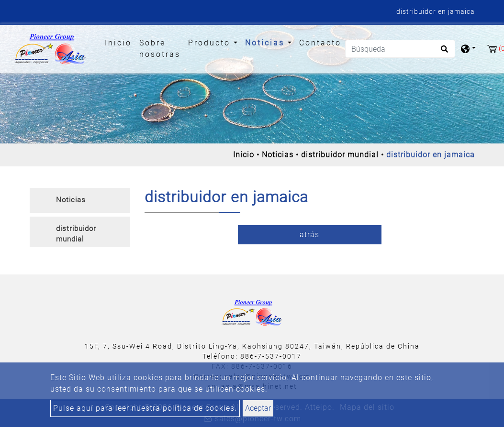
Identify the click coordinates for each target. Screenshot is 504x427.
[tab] (80, 200)
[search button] (443, 52)
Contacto (320, 43)
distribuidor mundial (340, 155)
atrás (309, 235)
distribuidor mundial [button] (76, 234)
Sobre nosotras (160, 49)
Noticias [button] (266, 43)
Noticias (278, 155)
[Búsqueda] (400, 49)
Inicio (120, 42)
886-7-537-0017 (271, 356)
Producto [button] (211, 43)
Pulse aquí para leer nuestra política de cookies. (145, 408)
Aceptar (258, 408)
